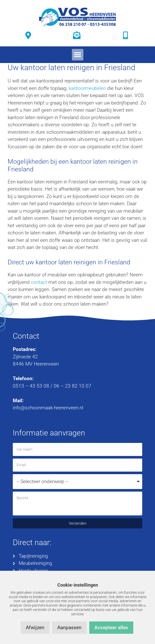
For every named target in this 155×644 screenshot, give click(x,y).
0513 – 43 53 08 (31, 386)
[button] (78, 55)
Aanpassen (69, 627)
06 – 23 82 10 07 (73, 386)
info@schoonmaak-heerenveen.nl (48, 408)
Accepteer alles (111, 627)
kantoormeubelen (87, 88)
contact (39, 282)
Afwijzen (35, 627)
